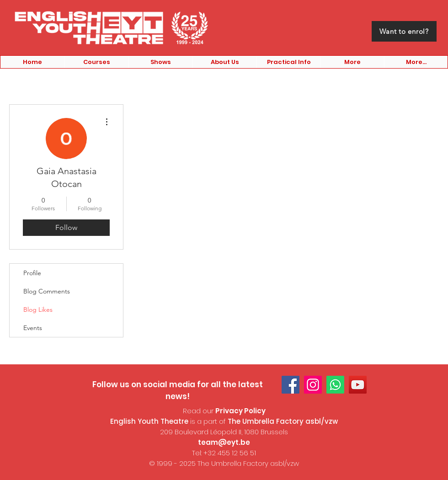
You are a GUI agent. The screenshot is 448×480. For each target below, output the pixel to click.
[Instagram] (313, 385)
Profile (32, 273)
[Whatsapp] (335, 385)
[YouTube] (358, 385)
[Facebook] (291, 385)
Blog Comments (47, 291)
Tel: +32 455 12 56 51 (224, 453)
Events (33, 328)
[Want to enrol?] (404, 31)
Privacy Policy (240, 411)
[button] (96, 62)
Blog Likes (38, 309)
